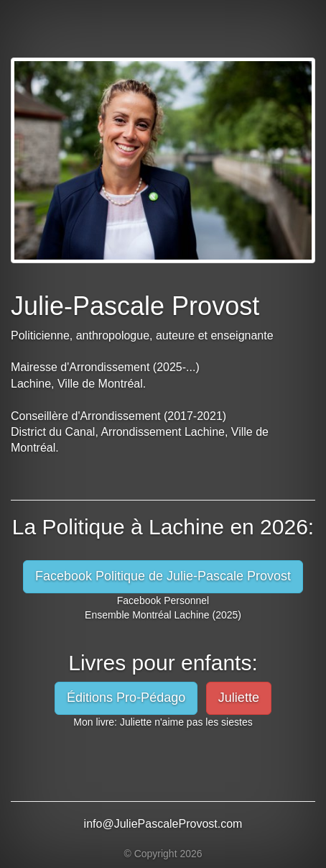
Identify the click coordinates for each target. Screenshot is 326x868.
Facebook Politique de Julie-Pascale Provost (163, 576)
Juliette (239, 698)
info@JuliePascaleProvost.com (163, 824)
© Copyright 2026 (163, 854)
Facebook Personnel (163, 600)
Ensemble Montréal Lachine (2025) (163, 615)
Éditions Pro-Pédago (126, 698)
